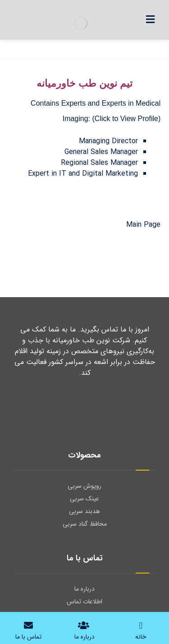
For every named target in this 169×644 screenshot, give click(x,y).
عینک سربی (84, 499)
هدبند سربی (84, 511)
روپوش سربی (84, 486)
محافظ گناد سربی (85, 524)
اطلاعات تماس (84, 602)
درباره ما (84, 589)
